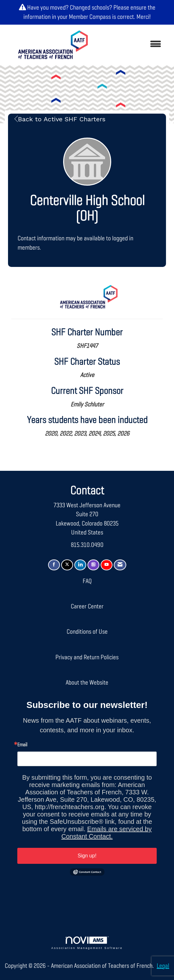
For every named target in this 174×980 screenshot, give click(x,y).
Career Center (87, 606)
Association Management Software (87, 943)
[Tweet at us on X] (67, 565)
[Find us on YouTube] (107, 565)
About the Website (87, 683)
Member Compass (90, 17)
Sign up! (87, 856)
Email (22, 745)
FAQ (87, 581)
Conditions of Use (87, 632)
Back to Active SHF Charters (60, 119)
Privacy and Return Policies (87, 657)
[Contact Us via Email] (120, 565)
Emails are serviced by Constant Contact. (106, 833)
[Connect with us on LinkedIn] (80, 565)
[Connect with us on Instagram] (93, 565)
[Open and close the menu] (132, 45)
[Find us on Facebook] (54, 565)
